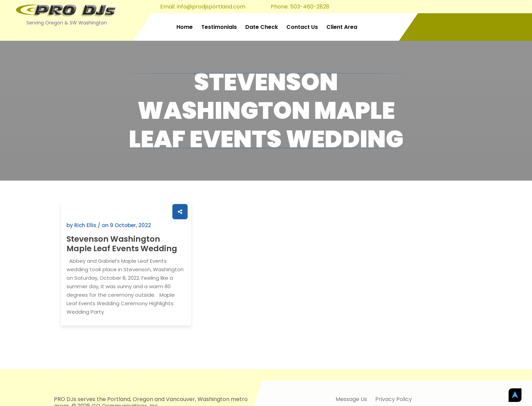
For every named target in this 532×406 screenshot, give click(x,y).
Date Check (262, 27)
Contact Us (302, 27)
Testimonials (219, 27)
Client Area (342, 27)
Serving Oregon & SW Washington (67, 23)
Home (185, 27)
